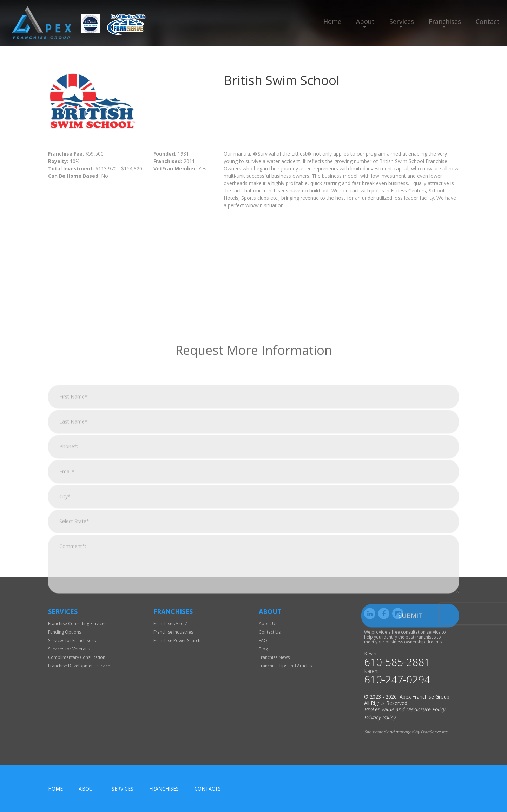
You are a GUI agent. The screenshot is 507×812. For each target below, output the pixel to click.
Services (402, 21)
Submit (410, 686)
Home (332, 21)
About (365, 21)
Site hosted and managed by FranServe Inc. (406, 732)
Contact (488, 21)
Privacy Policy (380, 718)
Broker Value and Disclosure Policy (405, 710)
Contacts (208, 789)
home (55, 789)
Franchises (445, 21)
